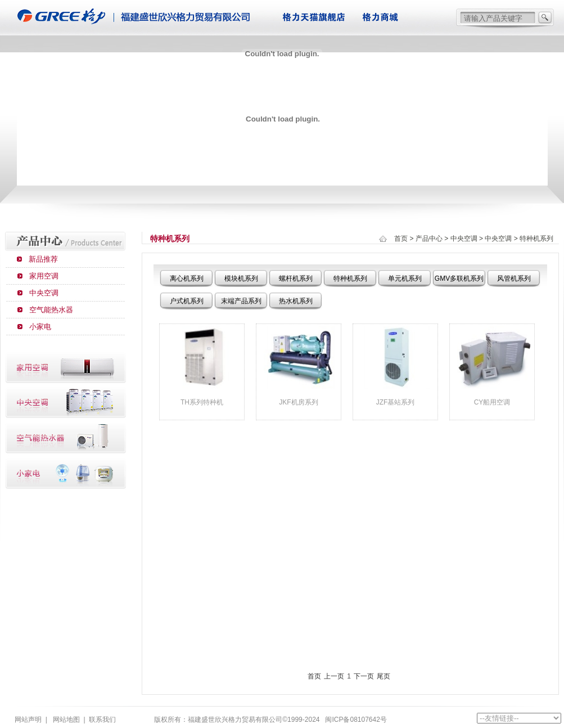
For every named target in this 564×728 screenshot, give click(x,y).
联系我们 (102, 720)
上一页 (334, 676)
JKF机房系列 (298, 402)
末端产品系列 (241, 301)
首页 (401, 239)
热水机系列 (296, 301)
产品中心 (429, 239)
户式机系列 (187, 301)
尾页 (383, 676)
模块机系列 (241, 278)
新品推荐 (43, 259)
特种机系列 (350, 278)
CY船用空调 (492, 402)
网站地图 (66, 720)
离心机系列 (187, 278)
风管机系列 (514, 278)
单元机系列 (405, 278)
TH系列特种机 (202, 402)
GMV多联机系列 (459, 278)
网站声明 (28, 720)
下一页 (364, 676)
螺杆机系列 (296, 278)
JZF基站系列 (396, 402)
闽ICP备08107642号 (356, 720)
